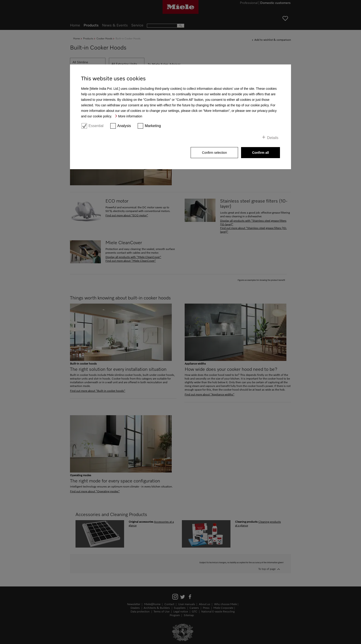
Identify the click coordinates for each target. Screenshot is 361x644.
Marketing (153, 126)
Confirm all (261, 153)
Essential (96, 126)
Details (273, 138)
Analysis (124, 126)
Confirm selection (214, 153)
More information (130, 116)
